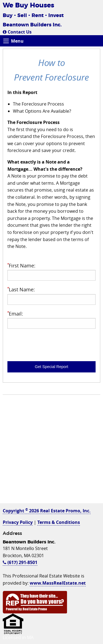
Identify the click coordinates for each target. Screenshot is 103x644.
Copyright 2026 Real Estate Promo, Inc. (47, 511)
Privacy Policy (18, 522)
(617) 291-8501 (20, 562)
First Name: (51, 271)
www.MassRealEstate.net (58, 583)
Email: (51, 320)
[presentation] (49, 344)
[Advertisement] (51, 452)
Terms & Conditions (59, 522)
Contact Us (17, 32)
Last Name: (51, 295)
